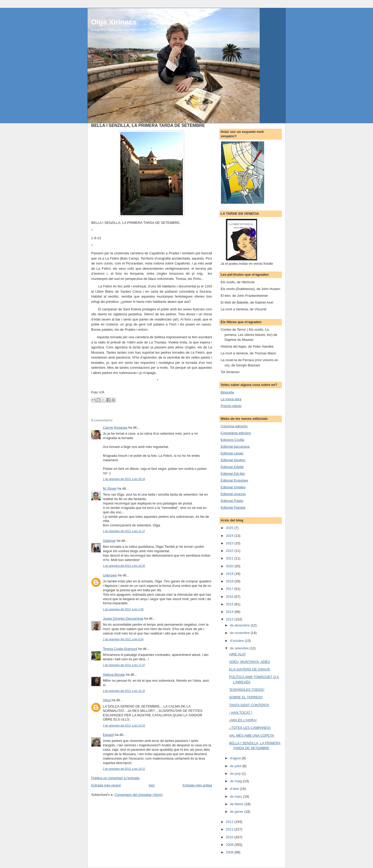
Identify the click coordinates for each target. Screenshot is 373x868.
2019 (230, 574)
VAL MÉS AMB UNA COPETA (251, 735)
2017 (230, 589)
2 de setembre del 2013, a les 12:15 (124, 691)
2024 (230, 536)
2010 (230, 837)
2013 (230, 619)
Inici (152, 785)
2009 (230, 845)
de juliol (236, 766)
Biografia (227, 392)
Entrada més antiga (197, 785)
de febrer (237, 804)
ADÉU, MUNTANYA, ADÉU (249, 662)
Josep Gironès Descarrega (123, 618)
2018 (230, 581)
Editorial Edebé (232, 467)
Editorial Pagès (232, 501)
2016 (230, 597)
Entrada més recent (106, 785)
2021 (230, 558)
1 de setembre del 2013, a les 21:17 (124, 531)
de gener (237, 812)
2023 (230, 543)
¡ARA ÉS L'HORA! (243, 720)
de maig (237, 781)
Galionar (109, 541)
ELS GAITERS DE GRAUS (249, 669)
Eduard (108, 735)
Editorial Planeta (233, 507)
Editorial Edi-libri (233, 474)
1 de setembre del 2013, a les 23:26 (124, 566)
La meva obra (231, 399)
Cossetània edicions (236, 433)
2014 (230, 612)
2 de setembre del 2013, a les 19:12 (124, 769)
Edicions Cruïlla (232, 440)
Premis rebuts (231, 406)
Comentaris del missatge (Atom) (139, 795)
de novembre (240, 633)
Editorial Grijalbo (233, 487)
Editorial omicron (233, 494)
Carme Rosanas (115, 427)
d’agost (236, 758)
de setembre (240, 648)
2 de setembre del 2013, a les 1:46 (123, 609)
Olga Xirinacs (114, 22)
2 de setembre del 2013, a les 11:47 (124, 665)
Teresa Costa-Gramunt (120, 649)
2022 (230, 551)
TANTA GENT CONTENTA (249, 705)
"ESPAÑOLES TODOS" (247, 690)
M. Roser (110, 488)
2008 (230, 852)
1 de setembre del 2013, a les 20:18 (124, 479)
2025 (230, 528)
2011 (230, 829)
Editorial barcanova (235, 447)
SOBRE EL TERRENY (246, 697)
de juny (236, 774)
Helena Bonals (114, 675)
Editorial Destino (233, 460)
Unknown (110, 575)
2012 (230, 822)
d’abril (235, 789)
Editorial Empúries (234, 480)
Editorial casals (232, 453)
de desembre (240, 625)
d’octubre (237, 641)
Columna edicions (234, 426)
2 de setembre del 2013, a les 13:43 (124, 726)
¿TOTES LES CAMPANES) (250, 728)
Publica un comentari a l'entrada (115, 778)
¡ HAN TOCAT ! (241, 713)
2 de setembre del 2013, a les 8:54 (123, 639)
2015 (230, 604)
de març (237, 796)
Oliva (107, 700)
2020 (230, 566)
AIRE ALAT (237, 654)
